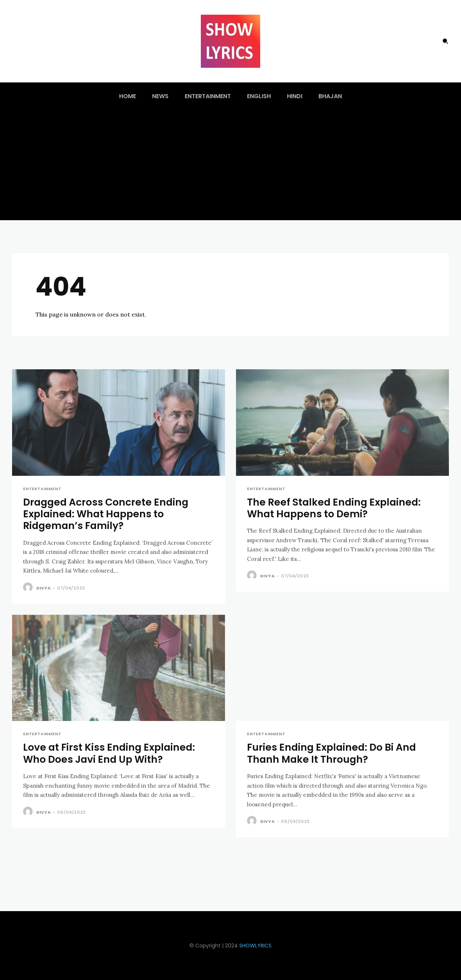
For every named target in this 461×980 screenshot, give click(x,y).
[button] (445, 41)
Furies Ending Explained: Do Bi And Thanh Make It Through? (333, 753)
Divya (44, 588)
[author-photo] (29, 588)
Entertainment (42, 489)
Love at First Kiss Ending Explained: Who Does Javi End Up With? (110, 753)
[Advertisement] (230, 165)
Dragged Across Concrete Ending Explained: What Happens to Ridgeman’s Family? (107, 514)
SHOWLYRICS (255, 946)
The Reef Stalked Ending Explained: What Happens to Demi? (335, 508)
